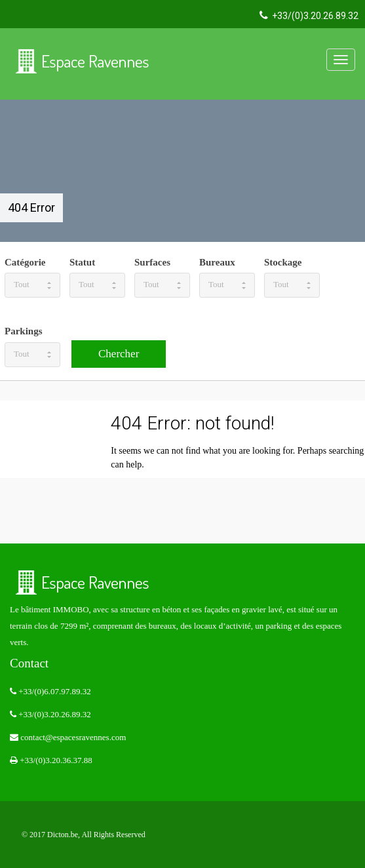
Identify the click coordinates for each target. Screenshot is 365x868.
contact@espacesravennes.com (68, 737)
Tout (32, 284)
